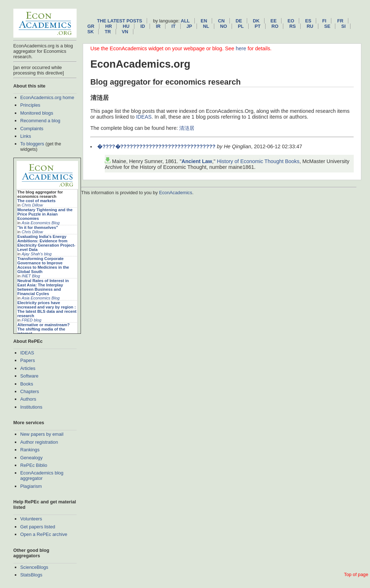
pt (258, 26)
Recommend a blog (40, 121)
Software (29, 376)
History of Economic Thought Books (258, 161)
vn (125, 32)
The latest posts (119, 21)
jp (189, 26)
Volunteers (31, 519)
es (308, 21)
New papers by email (42, 434)
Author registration (39, 442)
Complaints (32, 129)
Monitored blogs (37, 113)
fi (324, 21)
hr (108, 26)
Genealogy (31, 458)
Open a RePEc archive (44, 534)
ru (310, 26)
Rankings (30, 450)
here (241, 48)
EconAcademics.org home (47, 97)
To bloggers (32, 144)
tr (108, 32)
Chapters (30, 391)
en (204, 21)
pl (241, 26)
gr (91, 26)
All (185, 21)
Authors (28, 399)
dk (256, 21)
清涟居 (187, 128)
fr (340, 21)
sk (91, 32)
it (173, 26)
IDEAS (27, 353)
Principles (30, 105)
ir (158, 26)
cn (221, 21)
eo (291, 21)
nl (206, 26)
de (239, 21)
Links (26, 136)
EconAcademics (176, 193)
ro (275, 26)
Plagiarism (31, 486)
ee (274, 21)
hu (126, 26)
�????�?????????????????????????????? (156, 146)
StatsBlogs (31, 575)
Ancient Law (197, 161)
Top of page (356, 574)
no (223, 26)
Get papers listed (38, 527)
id (143, 26)
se (327, 26)
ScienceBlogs (34, 567)
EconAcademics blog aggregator (42, 476)
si (344, 26)
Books (27, 384)
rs (293, 26)
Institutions (31, 407)
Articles (28, 368)
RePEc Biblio (34, 465)
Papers (28, 360)
